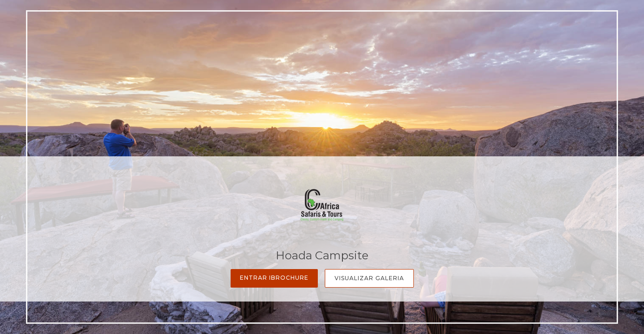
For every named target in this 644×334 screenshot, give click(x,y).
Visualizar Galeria (369, 278)
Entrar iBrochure (274, 278)
